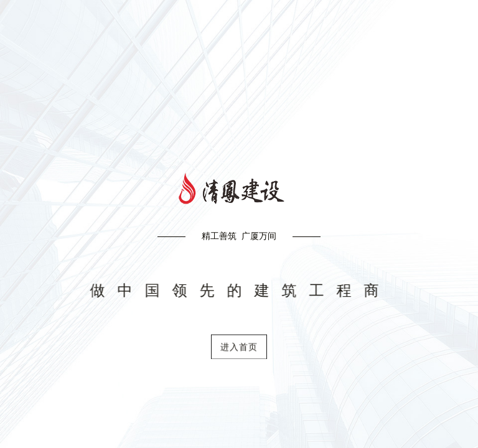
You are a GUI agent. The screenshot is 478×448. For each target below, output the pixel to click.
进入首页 (239, 351)
